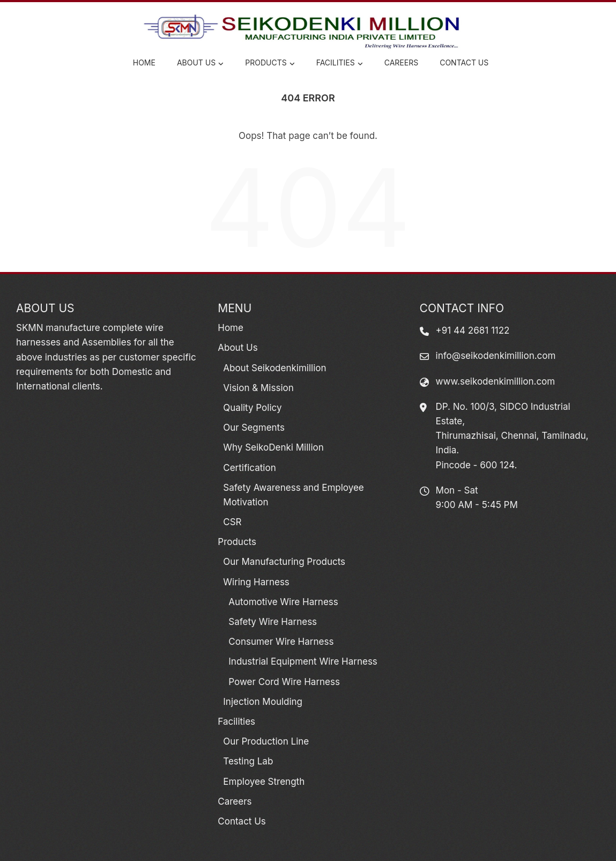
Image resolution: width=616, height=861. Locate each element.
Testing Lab (248, 761)
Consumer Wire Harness (281, 642)
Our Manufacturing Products (284, 562)
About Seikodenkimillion (274, 368)
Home (144, 62)
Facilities (340, 63)
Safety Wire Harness (273, 622)
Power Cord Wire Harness (284, 682)
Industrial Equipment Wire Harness (303, 661)
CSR (232, 522)
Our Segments (254, 428)
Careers (401, 62)
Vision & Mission (258, 388)
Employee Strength (264, 782)
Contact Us (464, 62)
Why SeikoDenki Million (273, 447)
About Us (200, 63)
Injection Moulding (263, 702)
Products (270, 63)
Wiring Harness (256, 582)
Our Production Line (266, 741)
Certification (249, 468)
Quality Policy (252, 408)
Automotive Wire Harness (283, 602)
